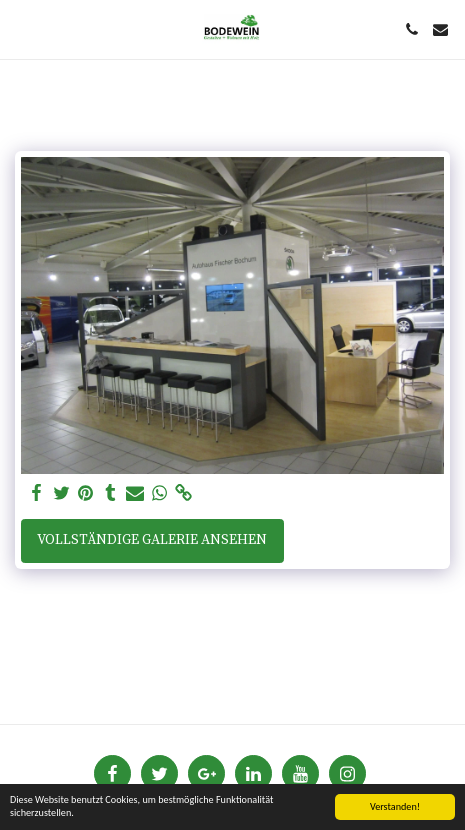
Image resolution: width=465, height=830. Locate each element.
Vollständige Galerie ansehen (152, 540)
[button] (22, 28)
